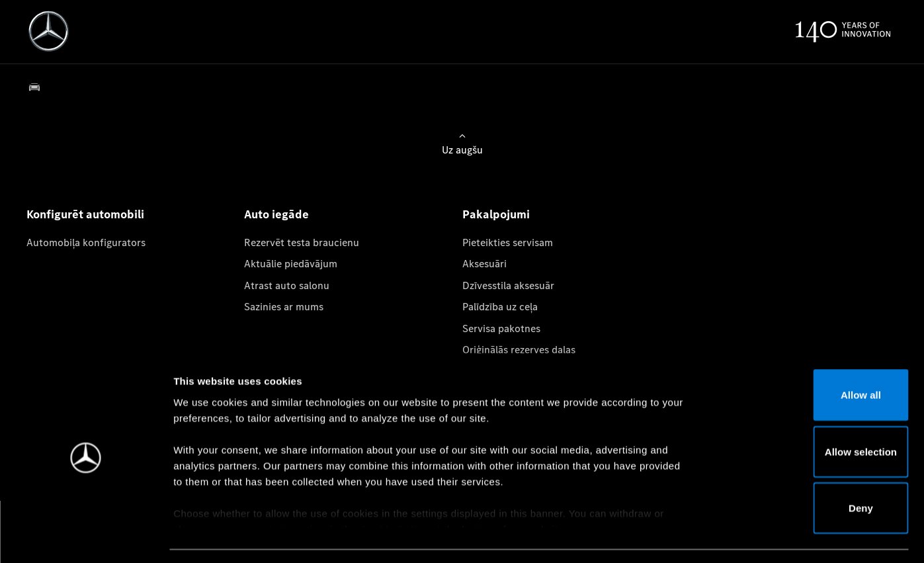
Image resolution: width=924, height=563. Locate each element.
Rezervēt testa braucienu (302, 242)
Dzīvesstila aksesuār (508, 285)
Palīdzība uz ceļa (500, 307)
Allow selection (813, 413)
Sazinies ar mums (284, 307)
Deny (814, 469)
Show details (693, 537)
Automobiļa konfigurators (86, 242)
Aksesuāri (484, 264)
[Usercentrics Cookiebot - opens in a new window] (86, 537)
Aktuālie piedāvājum (291, 264)
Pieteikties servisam (508, 242)
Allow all (814, 356)
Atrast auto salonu (287, 285)
